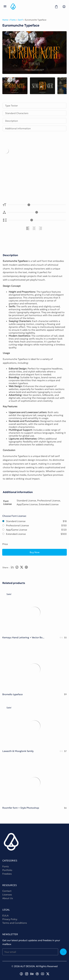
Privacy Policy (10, 919)
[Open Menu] (5, 7)
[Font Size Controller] (37, 205)
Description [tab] (12, 121)
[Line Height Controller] (37, 220)
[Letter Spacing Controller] (37, 212)
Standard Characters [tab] (17, 113)
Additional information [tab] (18, 128)
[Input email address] (30, 952)
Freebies (7, 874)
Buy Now (35, 552)
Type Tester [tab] (11, 106)
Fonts (13, 20)
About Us (8, 898)
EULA (5, 915)
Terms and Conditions (15, 923)
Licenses (7, 895)
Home (5, 20)
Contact (7, 891)
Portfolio (7, 870)
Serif (20, 20)
